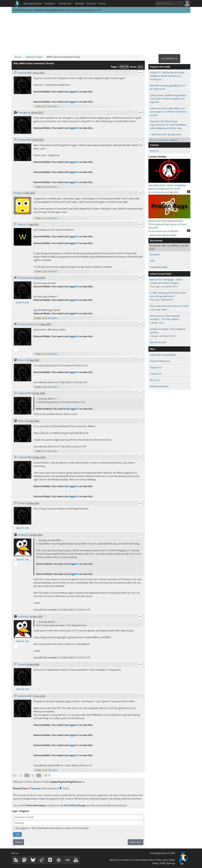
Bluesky (80, 4)
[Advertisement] (101, 34)
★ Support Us (169, 59)
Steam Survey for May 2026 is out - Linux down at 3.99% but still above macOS (168, 112)
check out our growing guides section (84, 10)
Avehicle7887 (25, 73)
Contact (154, 145)
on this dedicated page (73, 805)
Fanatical (155, 254)
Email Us (154, 151)
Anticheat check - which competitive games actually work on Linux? (169, 185)
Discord (91, 4)
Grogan (18, 193)
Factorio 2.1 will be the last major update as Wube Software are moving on (167, 76)
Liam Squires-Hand (159, 192)
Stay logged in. (51, 828)
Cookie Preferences (160, 361)
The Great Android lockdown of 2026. (169, 306)
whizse (22, 224)
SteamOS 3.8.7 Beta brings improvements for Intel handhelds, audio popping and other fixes (168, 125)
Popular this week (160, 67)
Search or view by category (164, 140)
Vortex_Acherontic (28, 324)
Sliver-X (22, 360)
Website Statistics (159, 386)
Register (19, 842)
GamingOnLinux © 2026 (162, 853)
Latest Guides (157, 157)
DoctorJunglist (26, 278)
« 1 (15, 775)
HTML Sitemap (167, 863)
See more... (53, 106)
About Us (155, 380)
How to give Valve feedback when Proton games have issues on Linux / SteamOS (169, 223)
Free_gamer (24, 113)
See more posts (158, 342)
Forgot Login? (136, 842)
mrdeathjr (23, 535)
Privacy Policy (140, 860)
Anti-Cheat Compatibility (163, 355)
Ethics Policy (155, 860)
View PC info (23, 302)
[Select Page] (47, 775)
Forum (102, 4)
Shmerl (22, 503)
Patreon (35, 788)
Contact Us (66, 4)
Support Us (156, 367)
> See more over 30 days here (165, 134)
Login (17, 834)
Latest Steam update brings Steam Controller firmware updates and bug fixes (168, 99)
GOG (152, 261)
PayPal (64, 788)
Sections (50, 4)
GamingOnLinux (33, 4)
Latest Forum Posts (161, 274)
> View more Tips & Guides (163, 235)
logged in (74, 92)
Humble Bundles (159, 267)
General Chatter (34, 57)
